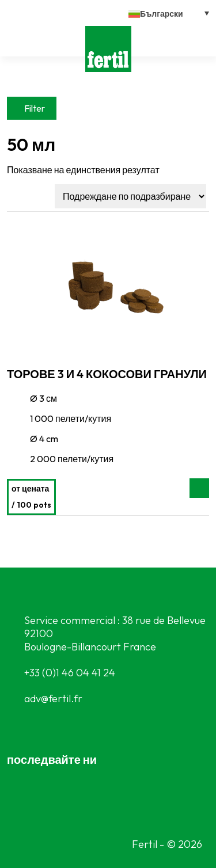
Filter (35, 108)
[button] (169, 13)
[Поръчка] (130, 196)
